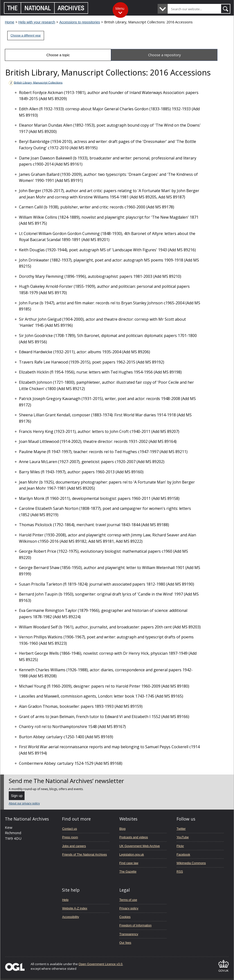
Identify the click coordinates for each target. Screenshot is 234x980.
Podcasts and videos (134, 837)
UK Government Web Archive (140, 846)
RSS (180, 872)
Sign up (17, 796)
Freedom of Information (136, 925)
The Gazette (128, 872)
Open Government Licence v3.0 (100, 964)
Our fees (125, 943)
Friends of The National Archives (84, 854)
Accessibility (70, 917)
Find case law (129, 863)
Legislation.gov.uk (132, 854)
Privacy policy (129, 908)
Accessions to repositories (80, 22)
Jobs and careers (74, 846)
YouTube (183, 837)
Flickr (180, 846)
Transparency (129, 934)
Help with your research (37, 22)
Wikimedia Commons (191, 863)
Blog (123, 829)
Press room (70, 837)
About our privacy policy (24, 803)
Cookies (125, 917)
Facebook (183, 854)
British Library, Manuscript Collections (35, 83)
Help (65, 900)
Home (9, 22)
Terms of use (128, 900)
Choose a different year (26, 36)
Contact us (69, 829)
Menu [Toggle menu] (120, 8)
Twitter (181, 829)
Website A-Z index (75, 908)
